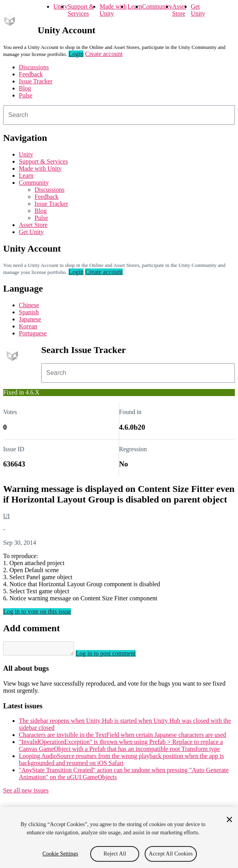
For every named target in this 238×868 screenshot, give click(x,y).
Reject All (115, 854)
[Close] (229, 819)
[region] (119, 837)
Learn (135, 6)
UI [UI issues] (6, 516)
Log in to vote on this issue (37, 611)
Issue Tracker (36, 81)
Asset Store (179, 10)
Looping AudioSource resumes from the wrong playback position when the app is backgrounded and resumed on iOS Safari (121, 762)
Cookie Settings (60, 854)
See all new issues (26, 793)
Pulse (26, 95)
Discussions (34, 67)
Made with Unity (113, 10)
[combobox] (119, 115)
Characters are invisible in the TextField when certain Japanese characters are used (123, 737)
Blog (25, 88)
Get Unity (198, 10)
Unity (60, 6)
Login (76, 54)
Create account (104, 54)
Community (157, 6)
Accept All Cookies (171, 854)
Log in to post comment (114, 656)
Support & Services (81, 10)
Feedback (31, 74)
